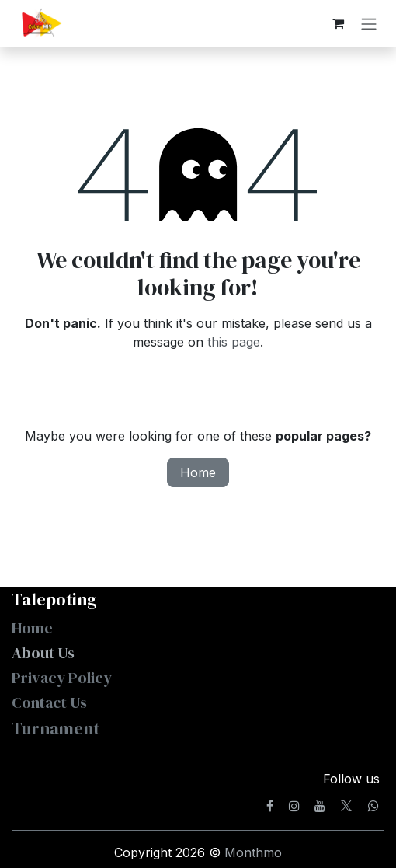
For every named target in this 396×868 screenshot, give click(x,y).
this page (234, 342)
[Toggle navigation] (369, 24)
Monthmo (253, 852)
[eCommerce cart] (338, 23)
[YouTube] (320, 806)
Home (198, 472)
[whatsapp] (373, 806)
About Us (45, 653)
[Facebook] (270, 806)
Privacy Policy (62, 678)
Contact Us (49, 702)
